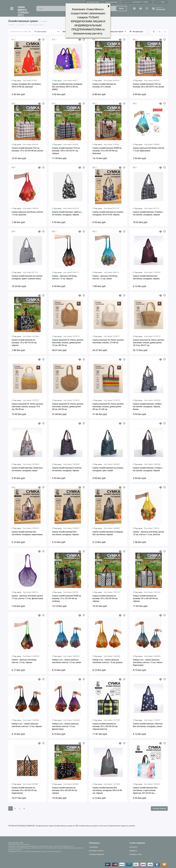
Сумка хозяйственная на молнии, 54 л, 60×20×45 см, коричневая (24, 790)
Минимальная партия (115, 32)
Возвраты (133, 851)
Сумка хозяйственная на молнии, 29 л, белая (104, 85)
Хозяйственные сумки (20, 32)
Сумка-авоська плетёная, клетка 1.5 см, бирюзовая (149, 149)
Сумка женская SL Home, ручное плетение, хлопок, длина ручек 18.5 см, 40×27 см (148, 343)
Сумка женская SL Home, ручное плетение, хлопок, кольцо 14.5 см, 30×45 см (27, 406)
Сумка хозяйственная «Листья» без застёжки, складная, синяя (148, 725)
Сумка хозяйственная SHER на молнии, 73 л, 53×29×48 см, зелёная (67, 598)
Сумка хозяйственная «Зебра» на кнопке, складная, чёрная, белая (147, 406)
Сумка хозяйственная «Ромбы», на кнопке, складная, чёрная (148, 213)
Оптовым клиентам (96, 854)
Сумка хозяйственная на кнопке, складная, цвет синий (108, 469)
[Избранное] (147, 9)
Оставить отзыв (136, 854)
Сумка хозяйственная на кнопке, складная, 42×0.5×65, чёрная (108, 213)
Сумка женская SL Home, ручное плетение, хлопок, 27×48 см (108, 341)
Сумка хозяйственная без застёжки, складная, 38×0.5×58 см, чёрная (107, 790)
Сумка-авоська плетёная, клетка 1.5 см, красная (27, 213)
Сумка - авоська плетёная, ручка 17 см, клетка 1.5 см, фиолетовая (27, 597)
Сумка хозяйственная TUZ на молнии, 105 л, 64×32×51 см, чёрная (66, 151)
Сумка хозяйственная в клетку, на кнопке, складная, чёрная (67, 469)
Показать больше (159, 809)
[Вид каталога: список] (159, 32)
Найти (121, 8)
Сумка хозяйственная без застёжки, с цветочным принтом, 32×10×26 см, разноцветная (145, 790)
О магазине (93, 847)
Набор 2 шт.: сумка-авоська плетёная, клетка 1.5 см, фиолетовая (65, 726)
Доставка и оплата (96, 851)
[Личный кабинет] (134, 9)
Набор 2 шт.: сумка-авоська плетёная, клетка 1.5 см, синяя (67, 661)
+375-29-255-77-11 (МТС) (137, 2)
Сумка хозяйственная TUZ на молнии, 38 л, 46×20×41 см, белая (149, 85)
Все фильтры (138, 32)
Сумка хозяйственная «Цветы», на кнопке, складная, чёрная (67, 213)
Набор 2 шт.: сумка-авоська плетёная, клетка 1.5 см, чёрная (27, 725)
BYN (161, 2)
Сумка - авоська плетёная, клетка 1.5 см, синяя (105, 277)
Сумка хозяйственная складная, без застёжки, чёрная (108, 533)
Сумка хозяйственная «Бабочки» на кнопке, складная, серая (27, 469)
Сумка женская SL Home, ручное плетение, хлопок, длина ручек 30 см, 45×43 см (68, 406)
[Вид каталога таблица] (165, 32)
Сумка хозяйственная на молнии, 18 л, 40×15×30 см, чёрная (24, 343)
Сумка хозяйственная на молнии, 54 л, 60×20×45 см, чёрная (146, 598)
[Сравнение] (141, 9)
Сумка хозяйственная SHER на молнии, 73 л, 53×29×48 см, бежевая (107, 151)
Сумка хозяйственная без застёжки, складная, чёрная (146, 277)
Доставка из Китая (93, 2)
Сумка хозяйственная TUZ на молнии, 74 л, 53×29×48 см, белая (27, 149)
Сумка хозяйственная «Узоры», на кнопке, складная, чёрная (148, 469)
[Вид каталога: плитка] (154, 32)
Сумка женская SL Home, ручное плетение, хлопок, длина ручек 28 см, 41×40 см (108, 406)
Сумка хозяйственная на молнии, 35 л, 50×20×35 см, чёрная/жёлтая (105, 726)
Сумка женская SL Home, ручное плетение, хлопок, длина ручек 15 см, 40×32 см (68, 343)
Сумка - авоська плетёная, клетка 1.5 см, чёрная (65, 277)
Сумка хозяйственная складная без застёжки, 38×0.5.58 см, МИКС (67, 87)
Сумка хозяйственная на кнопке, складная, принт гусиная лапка (27, 277)
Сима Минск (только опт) (23, 11)
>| (24, 809)
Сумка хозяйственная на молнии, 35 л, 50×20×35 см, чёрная (105, 598)
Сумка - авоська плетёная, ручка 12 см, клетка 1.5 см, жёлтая (148, 533)
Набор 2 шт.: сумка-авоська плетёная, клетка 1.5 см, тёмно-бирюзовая (148, 662)
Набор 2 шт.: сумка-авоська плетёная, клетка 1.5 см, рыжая (108, 661)
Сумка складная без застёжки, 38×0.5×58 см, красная (26, 85)
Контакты (133, 847)
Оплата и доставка (111, 2)
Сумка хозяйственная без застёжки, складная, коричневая (27, 533)
